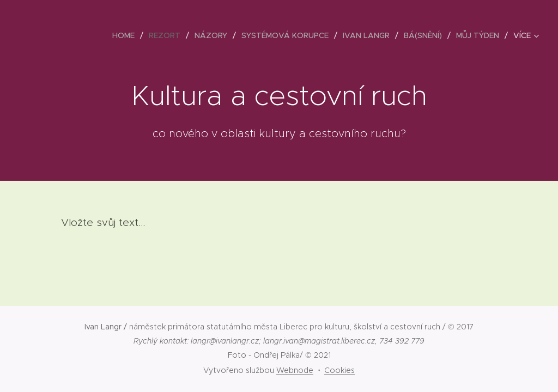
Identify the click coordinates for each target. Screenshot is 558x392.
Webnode (295, 370)
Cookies (339, 370)
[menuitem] (126, 35)
